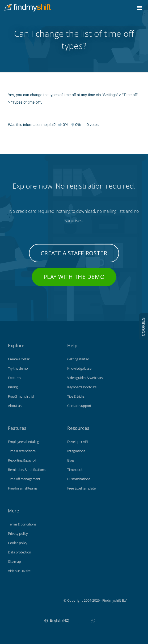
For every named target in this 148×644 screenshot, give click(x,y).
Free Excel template (81, 488)
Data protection (20, 552)
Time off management (24, 479)
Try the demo (18, 368)
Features (14, 378)
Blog (70, 460)
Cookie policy (18, 543)
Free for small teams (23, 488)
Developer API (78, 442)
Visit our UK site (19, 571)
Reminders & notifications (27, 470)
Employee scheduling (24, 442)
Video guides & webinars (85, 378)
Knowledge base (79, 368)
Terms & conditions (22, 524)
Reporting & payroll (22, 460)
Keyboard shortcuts (82, 387)
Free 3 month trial (21, 396)
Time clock (75, 470)
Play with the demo (74, 277)
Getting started (78, 359)
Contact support (79, 406)
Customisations (79, 479)
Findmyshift (37, 600)
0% (76, 125)
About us (15, 406)
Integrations (76, 451)
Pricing (13, 387)
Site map (14, 561)
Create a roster (19, 359)
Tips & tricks (76, 396)
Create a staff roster (74, 253)
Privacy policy (18, 533)
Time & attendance (22, 451)
